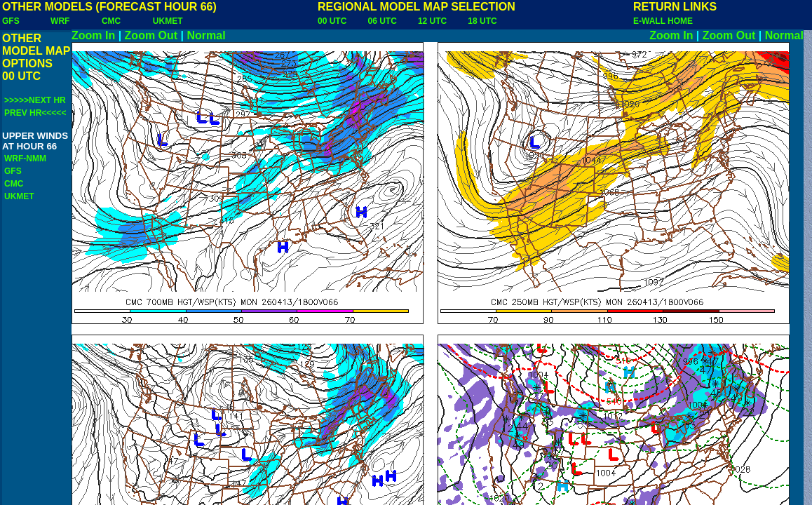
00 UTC (332, 21)
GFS (11, 21)
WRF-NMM (25, 159)
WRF (60, 21)
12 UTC (432, 21)
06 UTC (382, 21)
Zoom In (93, 35)
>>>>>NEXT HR (35, 100)
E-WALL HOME (663, 21)
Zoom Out (151, 35)
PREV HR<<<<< (35, 113)
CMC (111, 21)
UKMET (168, 21)
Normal (207, 35)
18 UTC (482, 21)
